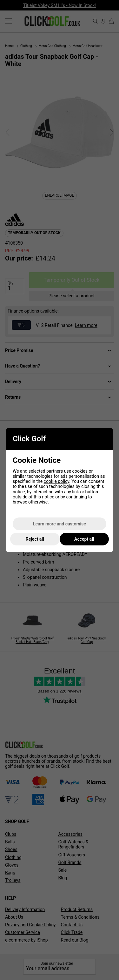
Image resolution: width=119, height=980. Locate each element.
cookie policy (57, 481)
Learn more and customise (60, 524)
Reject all (35, 539)
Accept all (84, 539)
